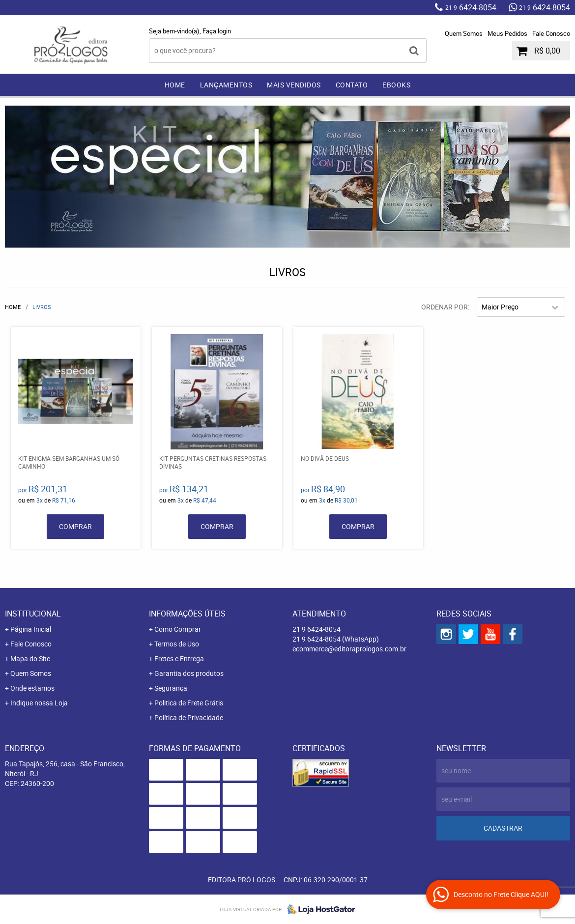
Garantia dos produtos (189, 673)
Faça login (217, 31)
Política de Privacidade (189, 717)
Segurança (171, 688)
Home (175, 85)
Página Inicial (31, 629)
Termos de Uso (177, 644)
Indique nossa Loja (39, 703)
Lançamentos (226, 85)
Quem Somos (464, 33)
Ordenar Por (445, 307)
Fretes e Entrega (179, 658)
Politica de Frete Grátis (189, 703)
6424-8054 (471, 7)
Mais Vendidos (294, 85)
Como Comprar (178, 629)
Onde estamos (32, 688)
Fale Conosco (551, 33)
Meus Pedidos (507, 33)
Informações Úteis (187, 614)
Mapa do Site (30, 658)
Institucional (33, 614)
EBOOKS (396, 85)
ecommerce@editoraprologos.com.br (349, 649)
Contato (352, 85)
